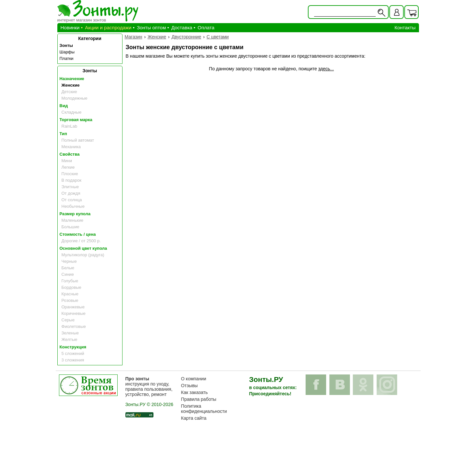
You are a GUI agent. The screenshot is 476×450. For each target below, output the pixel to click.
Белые (68, 268)
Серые (68, 320)
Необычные (73, 206)
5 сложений (73, 353)
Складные (72, 112)
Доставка (182, 28)
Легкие (68, 167)
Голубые (70, 281)
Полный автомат (78, 140)
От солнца (72, 200)
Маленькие (72, 220)
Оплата (206, 28)
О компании (194, 379)
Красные (70, 294)
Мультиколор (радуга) (83, 255)
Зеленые (70, 333)
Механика (71, 147)
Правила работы (199, 399)
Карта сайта (194, 418)
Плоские (70, 174)
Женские (71, 85)
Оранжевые (73, 307)
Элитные (70, 187)
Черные (69, 261)
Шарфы (67, 52)
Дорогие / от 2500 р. (81, 241)
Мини (67, 161)
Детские (69, 92)
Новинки (70, 28)
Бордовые (72, 287)
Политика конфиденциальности (204, 409)
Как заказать (195, 392)
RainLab (69, 126)
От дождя (71, 193)
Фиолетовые (74, 326)
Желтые (70, 339)
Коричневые (74, 313)
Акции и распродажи (108, 28)
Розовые (70, 300)
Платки (67, 58)
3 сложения (73, 360)
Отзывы (189, 386)
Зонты (66, 45)
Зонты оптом (151, 28)
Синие (68, 274)
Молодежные (75, 98)
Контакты (405, 28)
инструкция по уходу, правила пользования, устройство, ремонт (149, 387)
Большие (71, 227)
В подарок (72, 180)
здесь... (326, 69)
